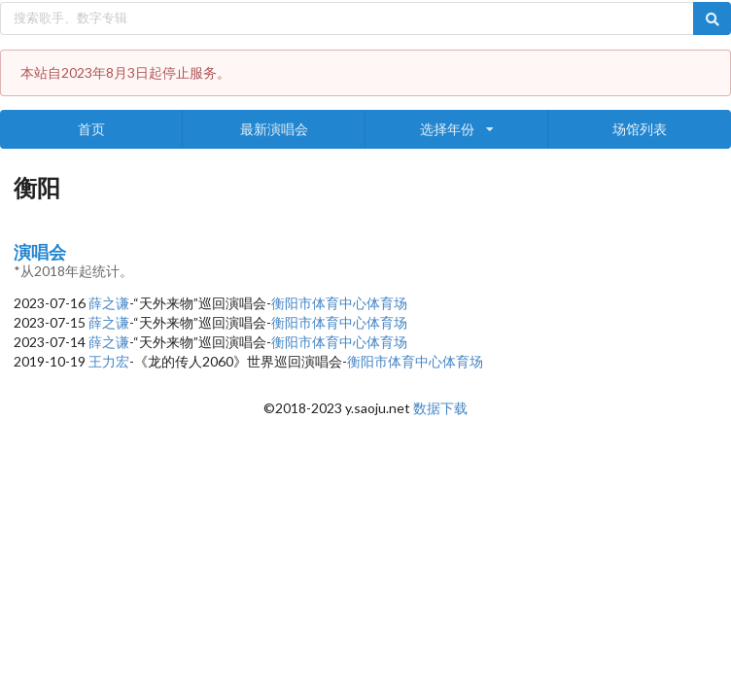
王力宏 (109, 361)
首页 (91, 129)
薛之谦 (109, 303)
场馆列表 (640, 129)
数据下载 (440, 408)
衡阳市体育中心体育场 (339, 303)
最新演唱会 (274, 129)
